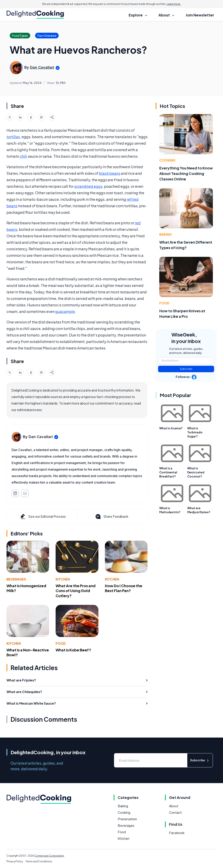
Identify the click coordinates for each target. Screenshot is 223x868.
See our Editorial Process (43, 516)
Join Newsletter (200, 15)
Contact (175, 812)
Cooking (167, 160)
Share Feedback (111, 516)
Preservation (127, 819)
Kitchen (63, 579)
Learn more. (174, 4)
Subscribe (186, 369)
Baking (165, 234)
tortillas (13, 137)
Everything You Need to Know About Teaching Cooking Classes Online (186, 173)
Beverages (16, 579)
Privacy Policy (15, 861)
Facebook (177, 833)
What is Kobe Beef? (73, 650)
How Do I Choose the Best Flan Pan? (124, 588)
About (174, 806)
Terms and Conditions (39, 861)
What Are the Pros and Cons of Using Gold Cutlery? (76, 591)
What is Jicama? (171, 428)
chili (23, 156)
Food (61, 643)
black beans (110, 173)
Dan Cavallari (42, 67)
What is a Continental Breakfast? (168, 472)
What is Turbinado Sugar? (195, 432)
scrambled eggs (88, 186)
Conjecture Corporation (49, 856)
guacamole (65, 311)
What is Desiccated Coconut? (196, 472)
